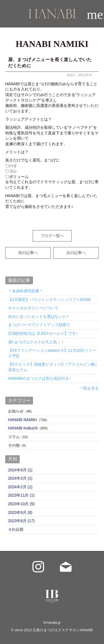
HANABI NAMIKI (22, 420)
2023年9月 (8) (20, 512)
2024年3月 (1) (20, 478)
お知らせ (16, 411)
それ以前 (16, 529)
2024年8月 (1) (20, 470)
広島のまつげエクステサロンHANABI (63, 630)
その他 (14, 445)
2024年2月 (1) (20, 487)
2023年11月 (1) (21, 495)
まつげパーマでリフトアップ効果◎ (39, 325)
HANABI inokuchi (23, 428)
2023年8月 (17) (21, 521)
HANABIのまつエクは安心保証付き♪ (40, 378)
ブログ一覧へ (52, 236)
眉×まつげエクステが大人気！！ (36, 342)
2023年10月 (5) (21, 504)
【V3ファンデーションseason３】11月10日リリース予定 (52, 353)
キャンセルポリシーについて (33, 308)
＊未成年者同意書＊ (26, 291)
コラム (14, 437)
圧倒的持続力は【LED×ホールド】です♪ (43, 333)
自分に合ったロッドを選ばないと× (38, 316)
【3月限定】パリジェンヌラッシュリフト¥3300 (50, 300)
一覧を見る (89, 388)
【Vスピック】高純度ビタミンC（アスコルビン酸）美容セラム (53, 367)
